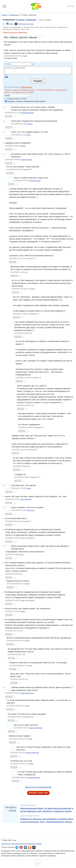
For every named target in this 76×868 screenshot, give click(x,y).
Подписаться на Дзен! (26, 24)
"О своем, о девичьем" (26, 20)
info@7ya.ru (6, 844)
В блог (11, 24)
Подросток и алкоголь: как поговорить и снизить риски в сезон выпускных (47, 820)
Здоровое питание (28, 805)
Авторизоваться (26, 87)
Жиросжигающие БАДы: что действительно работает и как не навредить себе (47, 810)
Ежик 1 (29, 488)
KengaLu (30, 124)
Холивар (48, 20)
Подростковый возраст (30, 816)
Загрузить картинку (6, 76)
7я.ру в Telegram (17, 847)
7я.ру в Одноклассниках (30, 847)
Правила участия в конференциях (15, 32)
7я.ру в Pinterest (21, 847)
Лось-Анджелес (26, 499)
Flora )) (23, 611)
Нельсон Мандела (27, 693)
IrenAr (29, 135)
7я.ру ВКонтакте (25, 847)
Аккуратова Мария (27, 113)
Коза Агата (30, 510)
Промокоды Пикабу (34, 844)
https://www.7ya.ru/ (19, 844)
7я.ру (34, 847)
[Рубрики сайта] (4, 6)
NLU (22, 555)
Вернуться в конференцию (38, 787)
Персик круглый (26, 160)
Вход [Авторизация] (71, 6)
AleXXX (23, 146)
